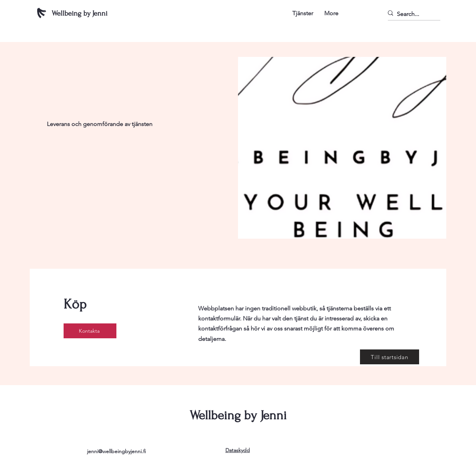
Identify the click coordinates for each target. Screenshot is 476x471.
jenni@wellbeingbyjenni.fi (116, 451)
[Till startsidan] (390, 357)
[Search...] (411, 14)
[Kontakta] (90, 331)
